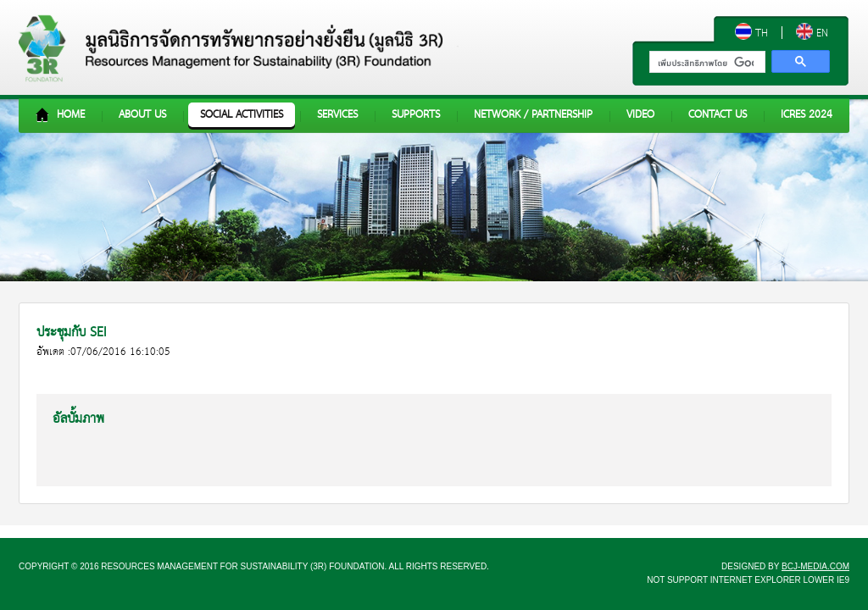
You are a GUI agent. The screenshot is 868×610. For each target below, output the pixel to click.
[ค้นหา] (706, 64)
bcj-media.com (815, 566)
